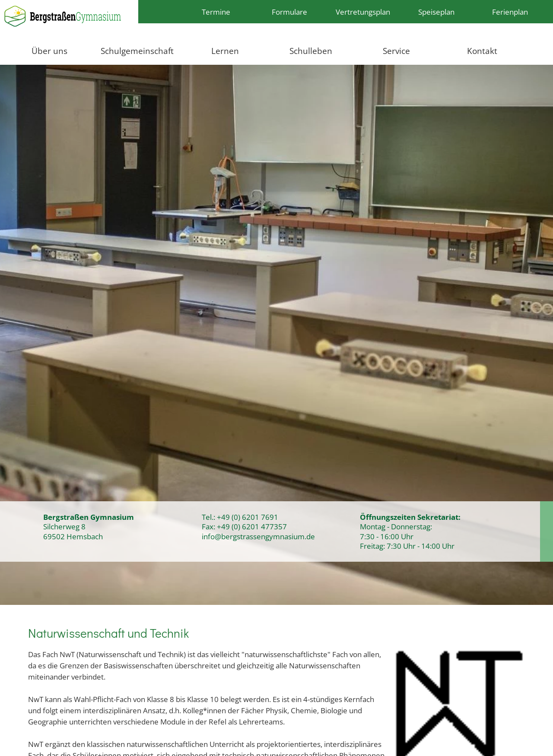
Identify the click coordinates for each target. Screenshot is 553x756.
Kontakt (482, 51)
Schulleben (311, 51)
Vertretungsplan (363, 12)
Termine (216, 12)
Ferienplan (510, 12)
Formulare (289, 12)
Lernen (225, 51)
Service (396, 51)
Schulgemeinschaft (137, 51)
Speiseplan (436, 12)
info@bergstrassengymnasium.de (258, 536)
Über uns (49, 51)
